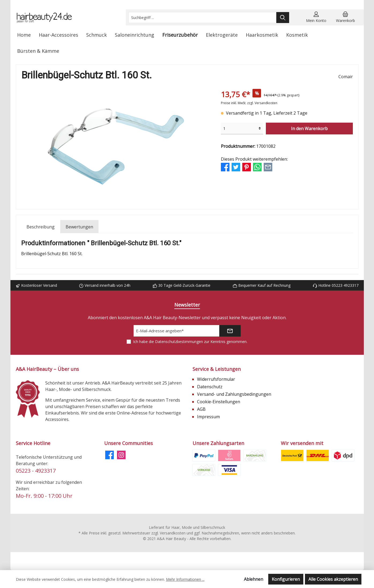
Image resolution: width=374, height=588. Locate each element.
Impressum (208, 417)
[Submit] (230, 331)
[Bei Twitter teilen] (236, 167)
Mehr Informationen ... (185, 579)
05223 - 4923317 (36, 471)
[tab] (41, 227)
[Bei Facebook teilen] (225, 167)
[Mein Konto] (316, 17)
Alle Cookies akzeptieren (333, 579)
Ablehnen (254, 579)
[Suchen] (283, 18)
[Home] (24, 35)
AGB (201, 409)
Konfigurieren (286, 579)
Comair (346, 77)
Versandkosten (173, 533)
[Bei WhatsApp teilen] (257, 167)
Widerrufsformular (216, 379)
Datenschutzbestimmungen (179, 342)
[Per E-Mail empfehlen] (268, 167)
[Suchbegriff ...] (203, 18)
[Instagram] (121, 455)
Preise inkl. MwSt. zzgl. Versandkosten (249, 103)
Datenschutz (210, 387)
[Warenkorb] (345, 17)
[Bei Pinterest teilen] (247, 167)
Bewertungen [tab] (79, 227)
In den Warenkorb (309, 129)
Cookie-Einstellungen (219, 402)
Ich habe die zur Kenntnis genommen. (190, 342)
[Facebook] (109, 455)
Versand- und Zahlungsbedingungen (234, 394)
